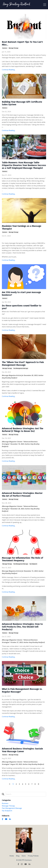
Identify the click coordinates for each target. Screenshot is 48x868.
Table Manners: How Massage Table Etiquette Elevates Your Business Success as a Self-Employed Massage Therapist (24, 165)
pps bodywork (33, 564)
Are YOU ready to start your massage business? (21, 294)
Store (24, 856)
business (5, 48)
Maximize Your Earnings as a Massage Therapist (22, 227)
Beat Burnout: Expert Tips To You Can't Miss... (22, 43)
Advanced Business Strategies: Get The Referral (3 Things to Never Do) (23, 430)
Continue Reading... (9, 70)
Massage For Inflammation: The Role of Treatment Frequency (22, 559)
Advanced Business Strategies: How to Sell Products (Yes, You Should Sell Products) (22, 627)
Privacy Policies (33, 856)
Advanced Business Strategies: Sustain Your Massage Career (22, 750)
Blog (18, 856)
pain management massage (21, 368)
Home (12, 856)
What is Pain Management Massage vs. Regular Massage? (22, 690)
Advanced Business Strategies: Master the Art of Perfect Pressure (22, 494)
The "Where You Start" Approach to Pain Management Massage (23, 364)
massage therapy (13, 48)
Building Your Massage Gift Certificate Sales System (22, 103)
